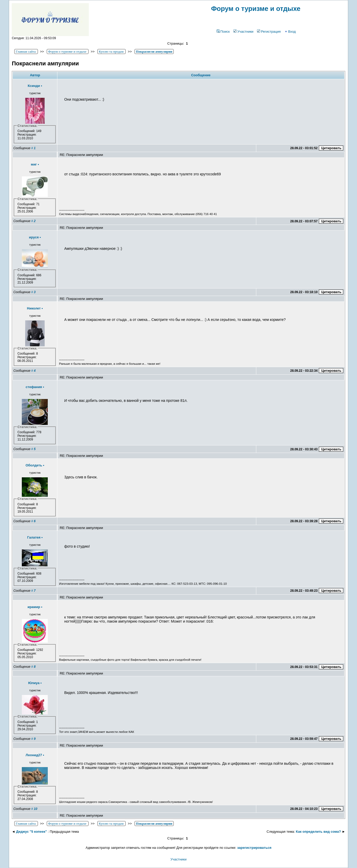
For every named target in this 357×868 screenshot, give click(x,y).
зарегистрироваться (254, 848)
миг (34, 164)
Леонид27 (34, 755)
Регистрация (269, 32)
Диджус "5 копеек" (32, 832)
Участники (243, 32)
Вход (290, 32)
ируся (34, 237)
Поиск (223, 32)
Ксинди (34, 86)
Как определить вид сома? (319, 832)
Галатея (34, 537)
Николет (34, 308)
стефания (34, 387)
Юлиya (34, 683)
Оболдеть (34, 465)
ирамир (34, 607)
